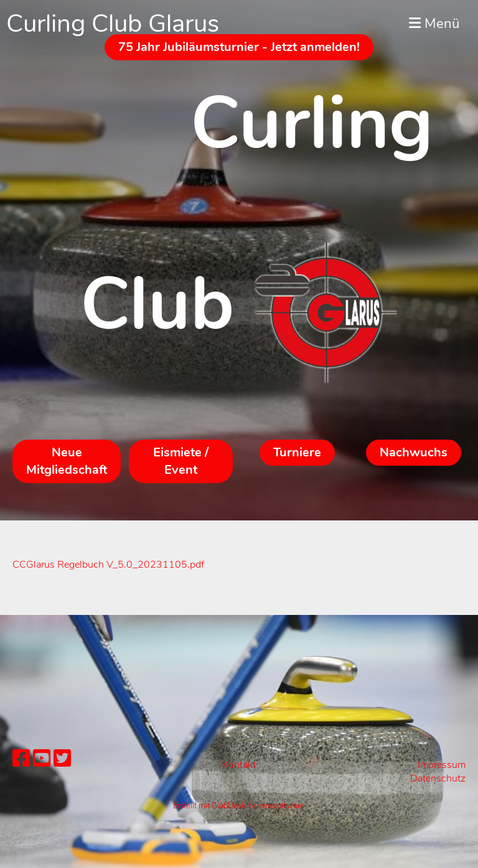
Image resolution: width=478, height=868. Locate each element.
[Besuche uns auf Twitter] (62, 759)
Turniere (297, 452)
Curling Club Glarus (113, 24)
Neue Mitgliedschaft (67, 461)
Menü (434, 24)
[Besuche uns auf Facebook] (21, 759)
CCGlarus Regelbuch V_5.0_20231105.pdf (108, 565)
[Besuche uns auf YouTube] (42, 759)
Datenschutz (438, 778)
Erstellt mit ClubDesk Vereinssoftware (239, 806)
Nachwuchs (414, 452)
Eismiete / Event (181, 461)
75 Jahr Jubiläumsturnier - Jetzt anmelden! (239, 47)
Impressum (442, 765)
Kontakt (239, 765)
